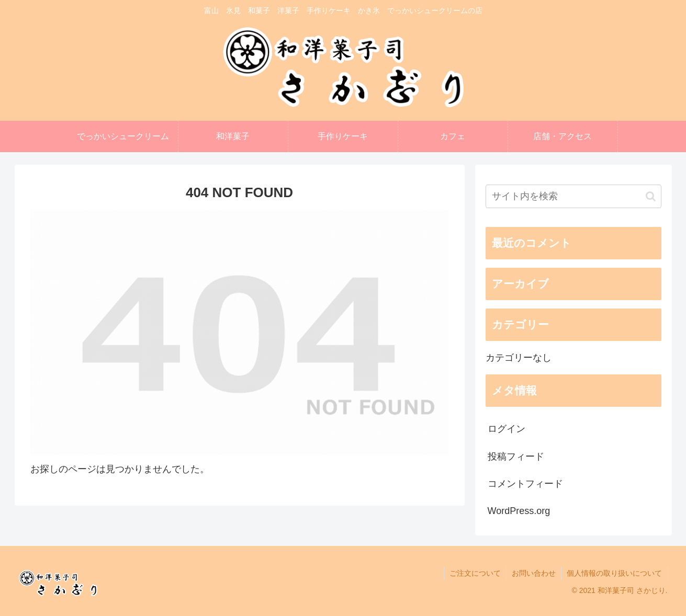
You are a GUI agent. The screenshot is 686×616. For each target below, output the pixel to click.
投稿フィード (516, 457)
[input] (573, 196)
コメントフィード (525, 484)
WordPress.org (519, 511)
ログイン (507, 429)
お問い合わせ (534, 573)
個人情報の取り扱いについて (614, 573)
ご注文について (475, 573)
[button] (651, 196)
